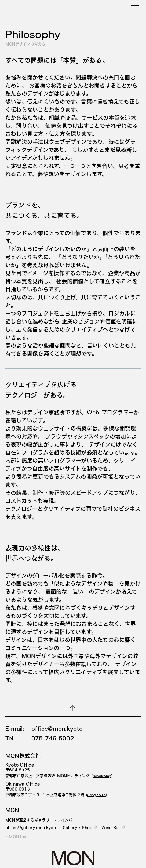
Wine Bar (113, 828)
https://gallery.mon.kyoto (31, 828)
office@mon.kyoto (57, 729)
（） (102, 776)
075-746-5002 (53, 738)
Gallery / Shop (80, 828)
